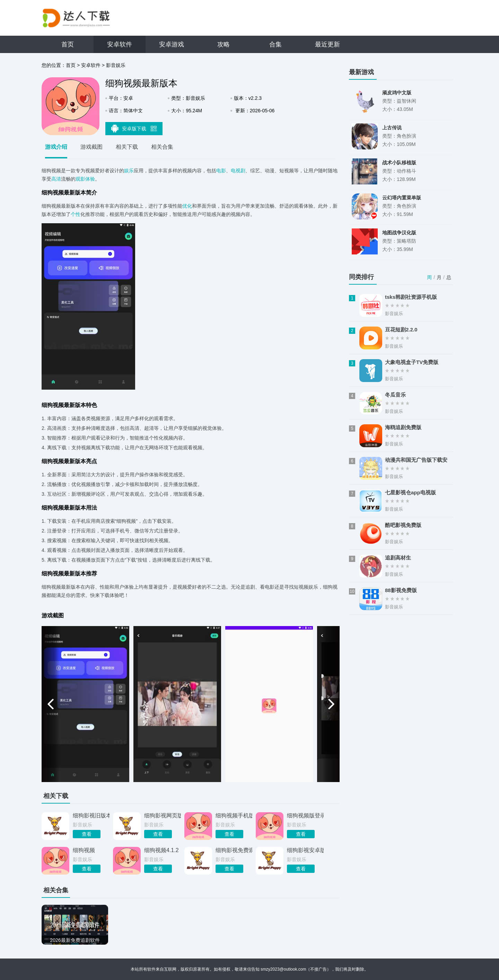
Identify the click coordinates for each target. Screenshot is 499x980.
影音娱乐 (116, 65)
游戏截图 (91, 147)
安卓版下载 (134, 128)
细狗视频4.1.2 (161, 850)
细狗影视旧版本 (91, 816)
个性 (76, 214)
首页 (68, 44)
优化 (187, 206)
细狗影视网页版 (163, 816)
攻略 (224, 44)
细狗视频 (84, 850)
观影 (80, 179)
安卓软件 (120, 44)
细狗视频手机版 (234, 816)
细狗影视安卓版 (305, 850)
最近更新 (327, 44)
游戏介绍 (56, 147)
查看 (87, 834)
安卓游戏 (172, 44)
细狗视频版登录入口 (305, 816)
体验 (90, 179)
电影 (221, 171)
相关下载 (127, 147)
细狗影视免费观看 (234, 850)
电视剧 (238, 171)
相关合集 (162, 147)
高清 (56, 179)
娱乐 (129, 171)
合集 (275, 44)
